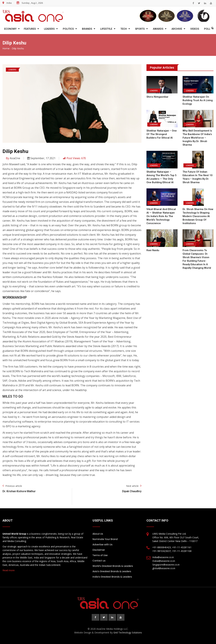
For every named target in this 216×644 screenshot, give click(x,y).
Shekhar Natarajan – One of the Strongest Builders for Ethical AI (162, 134)
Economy (10, 29)
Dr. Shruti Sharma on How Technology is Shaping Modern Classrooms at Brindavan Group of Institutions (198, 216)
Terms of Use (100, 555)
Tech (124, 29)
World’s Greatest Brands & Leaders (113, 566)
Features (30, 29)
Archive (177, 29)
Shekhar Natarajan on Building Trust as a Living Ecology (198, 100)
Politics (68, 29)
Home (6, 48)
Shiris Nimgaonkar (157, 97)
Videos (195, 29)
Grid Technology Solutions (128, 633)
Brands (87, 29)
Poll (207, 29)
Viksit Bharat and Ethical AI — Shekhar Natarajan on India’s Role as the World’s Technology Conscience (161, 216)
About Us (98, 534)
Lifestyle (106, 29)
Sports (140, 29)
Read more (9, 570)
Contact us (99, 561)
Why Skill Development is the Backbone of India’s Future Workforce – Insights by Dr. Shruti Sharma (197, 138)
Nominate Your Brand (105, 539)
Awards (158, 29)
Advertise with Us (102, 545)
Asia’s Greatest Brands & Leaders (112, 571)
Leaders (49, 29)
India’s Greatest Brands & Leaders (112, 577)
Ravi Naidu (153, 250)
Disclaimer (99, 550)
